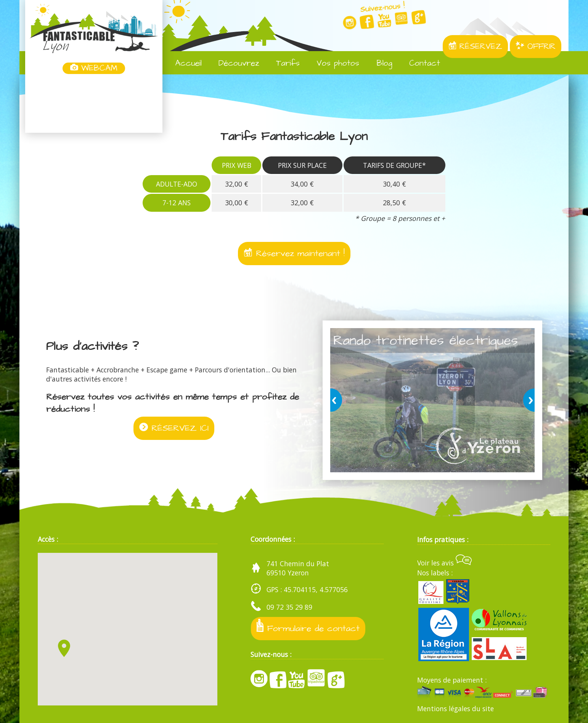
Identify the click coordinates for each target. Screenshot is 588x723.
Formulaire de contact (308, 627)
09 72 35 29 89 (289, 607)
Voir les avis (444, 563)
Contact (419, 63)
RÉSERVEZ (475, 47)
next (527, 400)
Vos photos (332, 63)
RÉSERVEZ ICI (174, 429)
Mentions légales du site (455, 709)
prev (337, 400)
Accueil (183, 63)
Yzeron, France (94, 104)
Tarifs (282, 63)
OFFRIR (536, 47)
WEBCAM (94, 68)
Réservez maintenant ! (294, 254)
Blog (379, 63)
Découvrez (233, 63)
